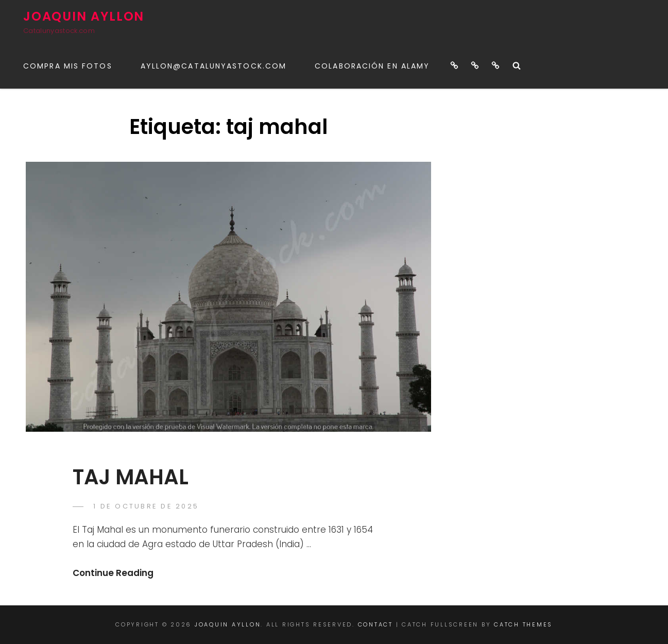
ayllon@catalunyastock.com (214, 66)
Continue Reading (113, 573)
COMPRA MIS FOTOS (68, 66)
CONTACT (375, 624)
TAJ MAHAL (131, 477)
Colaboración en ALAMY (372, 66)
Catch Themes (523, 624)
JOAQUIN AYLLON (84, 16)
